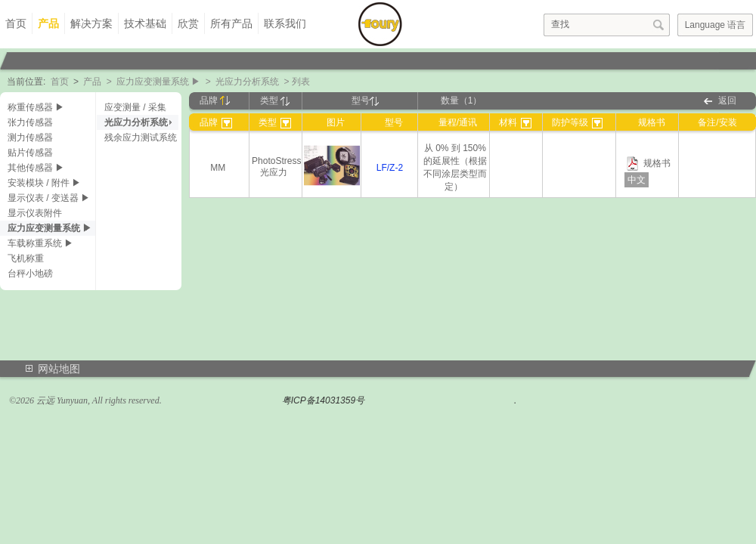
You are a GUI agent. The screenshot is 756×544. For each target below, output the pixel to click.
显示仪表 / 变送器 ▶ (49, 198)
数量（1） (462, 100)
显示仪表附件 (35, 213)
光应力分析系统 (247, 82)
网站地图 (59, 369)
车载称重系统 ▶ (40, 243)
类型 (275, 100)
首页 (16, 23)
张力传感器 (30, 122)
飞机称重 (26, 258)
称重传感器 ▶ (36, 107)
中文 (637, 180)
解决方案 (91, 23)
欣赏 (188, 23)
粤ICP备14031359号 (323, 400)
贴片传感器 (30, 153)
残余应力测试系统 (141, 138)
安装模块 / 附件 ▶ (44, 183)
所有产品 (231, 23)
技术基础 (145, 23)
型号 (365, 100)
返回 (727, 100)
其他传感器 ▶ (36, 168)
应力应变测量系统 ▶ (158, 82)
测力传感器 (30, 138)
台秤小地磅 (30, 274)
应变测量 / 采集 (135, 107)
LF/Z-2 (390, 168)
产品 (48, 23)
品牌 (215, 100)
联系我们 (285, 23)
